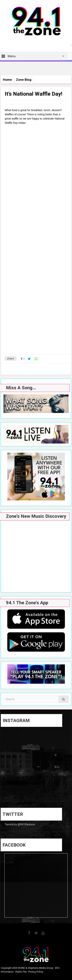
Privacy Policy (36, 972)
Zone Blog (24, 80)
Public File (21, 972)
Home (7, 80)
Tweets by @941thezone (20, 824)
